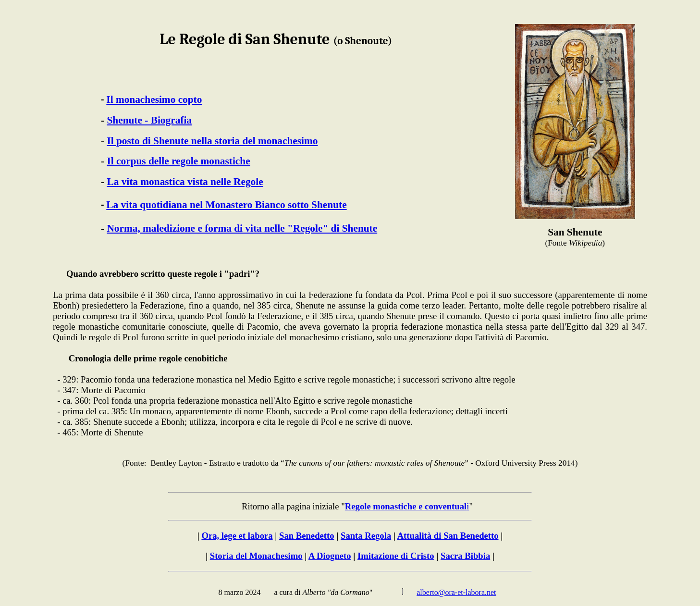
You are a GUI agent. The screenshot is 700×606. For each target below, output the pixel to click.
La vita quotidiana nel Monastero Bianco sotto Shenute (226, 205)
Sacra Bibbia (465, 556)
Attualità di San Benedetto (448, 536)
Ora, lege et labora (237, 536)
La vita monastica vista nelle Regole (185, 182)
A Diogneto (330, 556)
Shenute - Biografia (149, 120)
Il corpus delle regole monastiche (178, 161)
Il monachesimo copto (154, 99)
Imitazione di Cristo (396, 556)
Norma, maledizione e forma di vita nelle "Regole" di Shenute (242, 228)
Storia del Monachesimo (256, 556)
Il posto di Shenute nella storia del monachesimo (212, 141)
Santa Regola (366, 536)
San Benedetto (307, 536)
